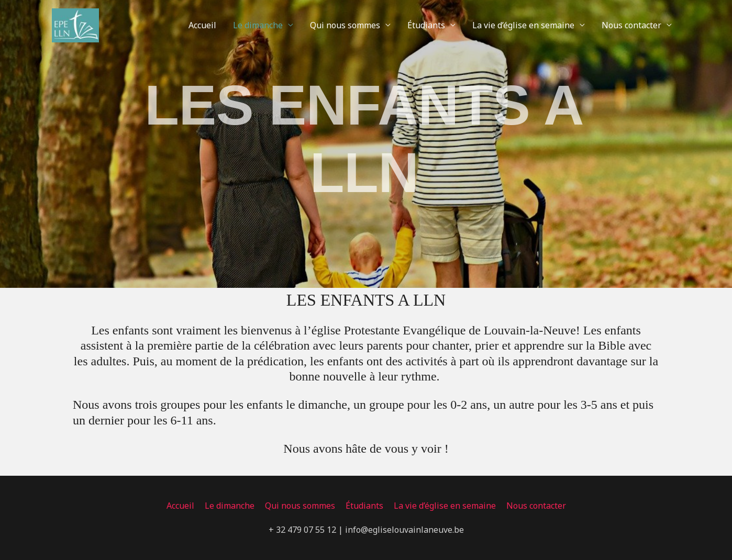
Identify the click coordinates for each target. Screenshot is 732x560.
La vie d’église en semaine (523, 25)
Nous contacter (631, 25)
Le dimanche (258, 25)
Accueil (202, 25)
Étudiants (426, 25)
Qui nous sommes (345, 25)
